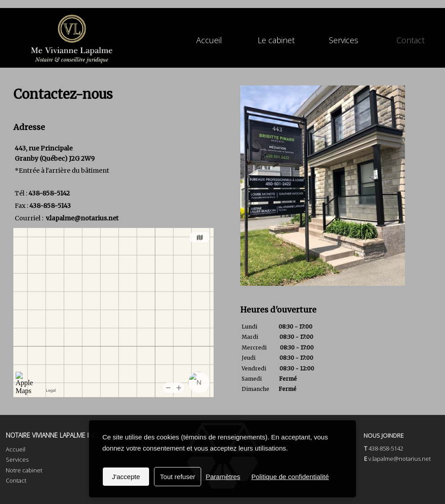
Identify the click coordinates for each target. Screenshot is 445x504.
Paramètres (223, 477)
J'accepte (126, 477)
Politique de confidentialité (290, 477)
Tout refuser (178, 477)
